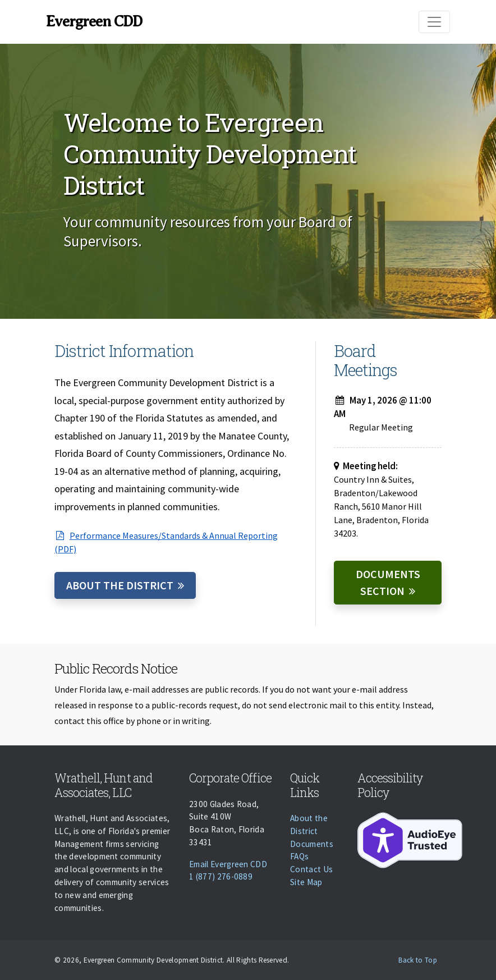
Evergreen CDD (94, 21)
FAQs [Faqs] (299, 856)
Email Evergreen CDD (228, 864)
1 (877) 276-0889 (221, 876)
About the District (120, 585)
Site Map (306, 882)
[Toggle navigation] (434, 22)
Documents (312, 844)
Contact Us (311, 869)
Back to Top (418, 960)
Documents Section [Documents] (388, 582)
